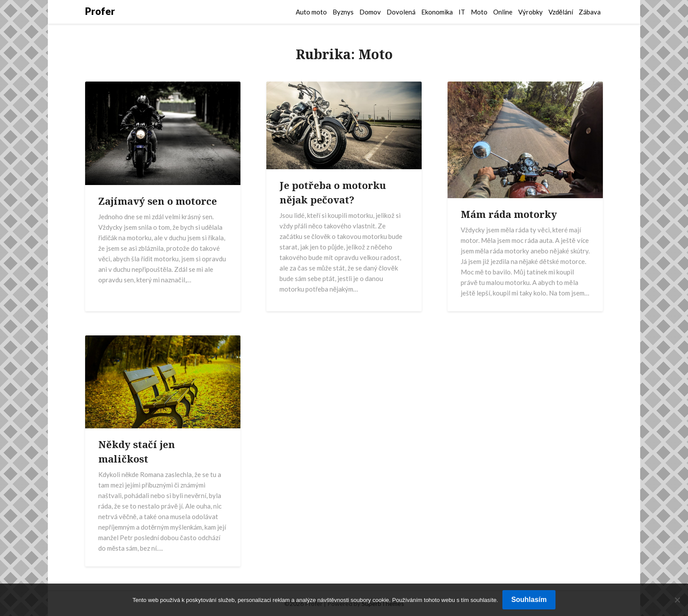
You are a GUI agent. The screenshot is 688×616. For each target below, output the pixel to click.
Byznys (343, 12)
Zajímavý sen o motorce (158, 201)
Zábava (590, 12)
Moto (479, 12)
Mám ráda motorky (509, 214)
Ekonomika (437, 12)
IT (462, 12)
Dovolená (401, 12)
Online (503, 12)
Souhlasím (529, 600)
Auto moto (311, 12)
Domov (370, 12)
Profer (100, 11)
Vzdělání (561, 12)
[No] (677, 600)
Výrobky (530, 12)
